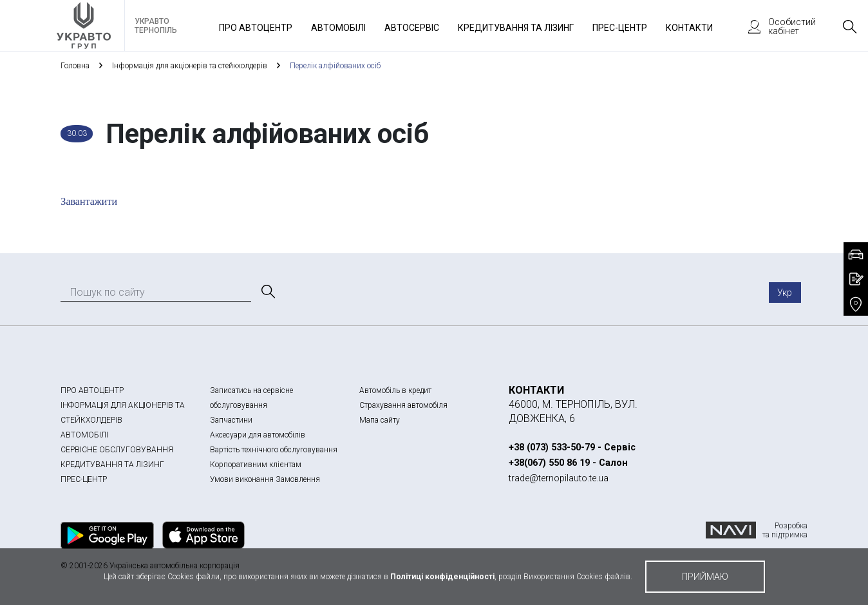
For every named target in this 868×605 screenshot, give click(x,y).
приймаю (705, 577)
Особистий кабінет (776, 26)
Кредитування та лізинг (516, 28)
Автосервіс (412, 28)
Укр (785, 293)
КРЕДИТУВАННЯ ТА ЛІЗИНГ (112, 465)
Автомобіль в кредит (395, 390)
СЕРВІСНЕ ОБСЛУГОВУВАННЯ (117, 450)
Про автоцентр (256, 28)
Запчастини (231, 420)
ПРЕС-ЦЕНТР (84, 479)
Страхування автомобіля (403, 405)
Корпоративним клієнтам (256, 465)
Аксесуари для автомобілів (258, 435)
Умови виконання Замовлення (265, 479)
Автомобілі (338, 28)
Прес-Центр (620, 28)
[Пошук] (267, 292)
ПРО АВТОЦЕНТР (92, 390)
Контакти (689, 28)
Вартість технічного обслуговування (274, 450)
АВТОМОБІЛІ (84, 435)
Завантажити (89, 201)
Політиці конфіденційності (442, 577)
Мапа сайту (380, 420)
